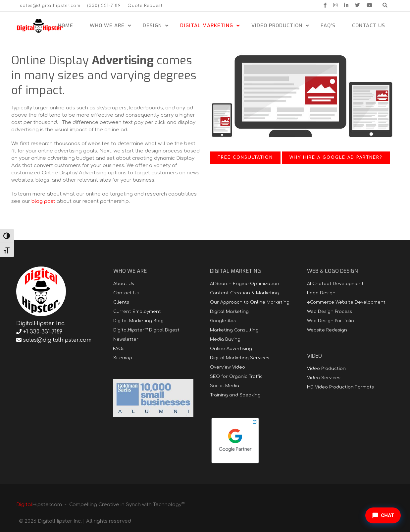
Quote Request (145, 6)
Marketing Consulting (234, 330)
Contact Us (369, 26)
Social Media (225, 386)
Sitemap (123, 358)
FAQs (119, 349)
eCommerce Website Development (346, 302)
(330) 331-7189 (104, 6)
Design (152, 26)
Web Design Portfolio (331, 321)
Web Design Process (330, 312)
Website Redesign (327, 330)
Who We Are (107, 26)
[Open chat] (383, 515)
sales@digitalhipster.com (50, 6)
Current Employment (137, 312)
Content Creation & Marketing (244, 293)
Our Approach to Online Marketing (250, 302)
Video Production (277, 26)
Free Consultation (245, 157)
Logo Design (321, 293)
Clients (121, 302)
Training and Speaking (235, 395)
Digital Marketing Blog (138, 321)
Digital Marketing (207, 26)
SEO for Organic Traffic (236, 377)
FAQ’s (328, 26)
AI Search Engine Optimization (245, 284)
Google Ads (223, 321)
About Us (124, 284)
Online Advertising (231, 349)
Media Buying (225, 339)
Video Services (324, 378)
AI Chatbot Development (335, 284)
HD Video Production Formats (340, 387)
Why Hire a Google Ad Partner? (336, 157)
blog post (43, 201)
